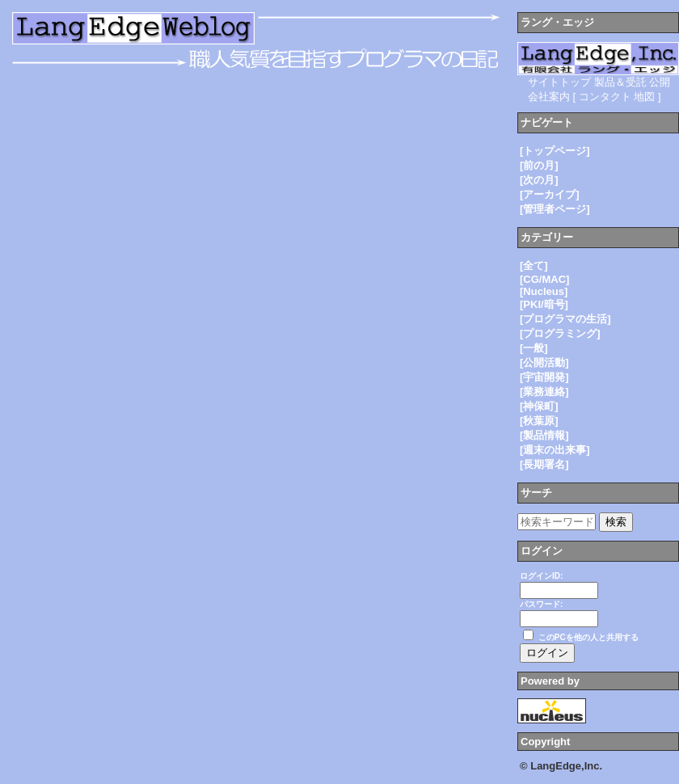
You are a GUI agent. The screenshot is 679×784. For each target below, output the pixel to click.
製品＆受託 (620, 82)
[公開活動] (544, 362)
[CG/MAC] (544, 279)
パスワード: (541, 604)
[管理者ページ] (555, 209)
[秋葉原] (539, 421)
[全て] (534, 266)
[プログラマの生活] (565, 319)
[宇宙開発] (544, 377)
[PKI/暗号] (544, 304)
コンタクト (605, 97)
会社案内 (549, 97)
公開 (660, 82)
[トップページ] (555, 151)
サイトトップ (559, 82)
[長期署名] (544, 464)
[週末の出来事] (555, 450)
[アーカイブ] (550, 194)
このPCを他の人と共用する (588, 637)
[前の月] (539, 165)
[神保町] (539, 406)
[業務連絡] (544, 392)
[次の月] (539, 180)
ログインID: (541, 576)
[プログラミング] (560, 333)
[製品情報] (544, 435)
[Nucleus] (544, 291)
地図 (644, 97)
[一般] (534, 348)
